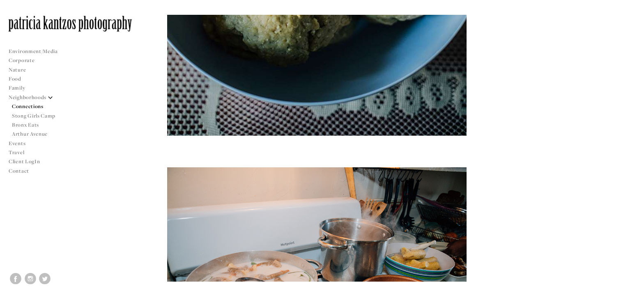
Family (17, 88)
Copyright (627, 289)
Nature (17, 70)
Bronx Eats (25, 125)
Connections (28, 106)
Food (15, 79)
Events (20, 143)
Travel (16, 152)
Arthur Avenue (30, 134)
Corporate (22, 60)
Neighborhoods (31, 97)
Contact (19, 171)
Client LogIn (24, 161)
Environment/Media (33, 51)
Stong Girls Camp (34, 116)
